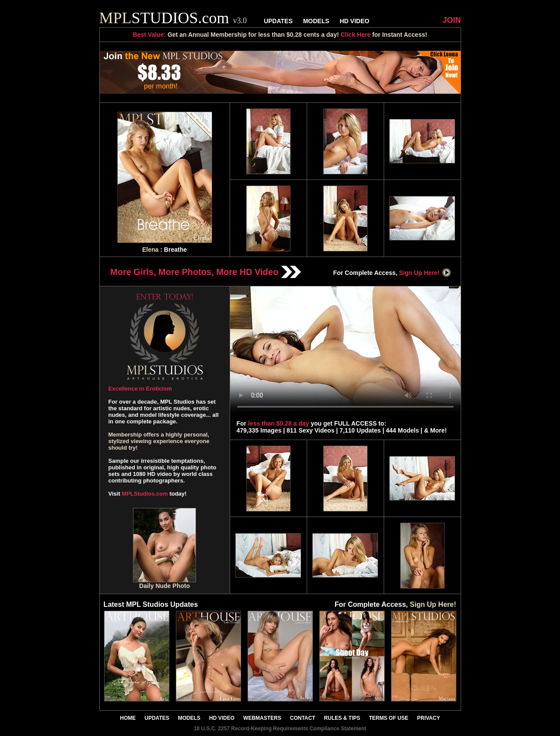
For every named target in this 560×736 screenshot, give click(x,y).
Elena (150, 250)
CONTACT (303, 718)
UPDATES (278, 21)
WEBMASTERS (262, 718)
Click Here (355, 35)
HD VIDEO (354, 21)
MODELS (316, 21)
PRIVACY (428, 718)
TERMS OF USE (388, 718)
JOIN (451, 20)
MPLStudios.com (145, 494)
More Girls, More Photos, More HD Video (206, 272)
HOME (128, 718)
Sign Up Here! (425, 273)
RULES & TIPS (342, 718)
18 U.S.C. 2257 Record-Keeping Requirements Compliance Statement (280, 729)
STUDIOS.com (173, 18)
